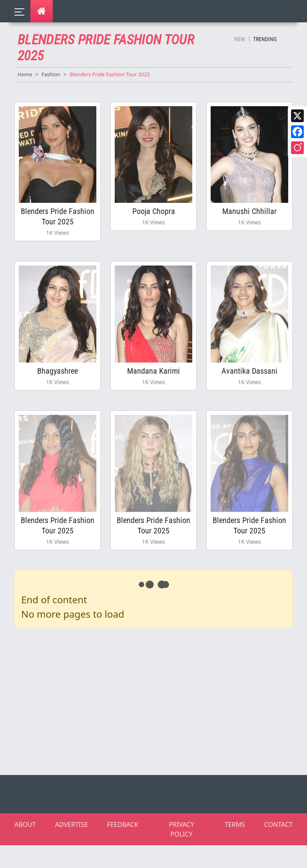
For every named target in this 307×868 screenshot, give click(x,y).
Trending (265, 39)
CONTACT (278, 824)
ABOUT (25, 824)
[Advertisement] (158, 700)
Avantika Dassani (249, 371)
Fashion (51, 74)
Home (25, 74)
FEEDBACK (123, 824)
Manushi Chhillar (249, 211)
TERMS (235, 824)
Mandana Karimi (153, 371)
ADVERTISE (72, 824)
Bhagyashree (58, 371)
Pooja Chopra (154, 211)
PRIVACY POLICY (181, 829)
